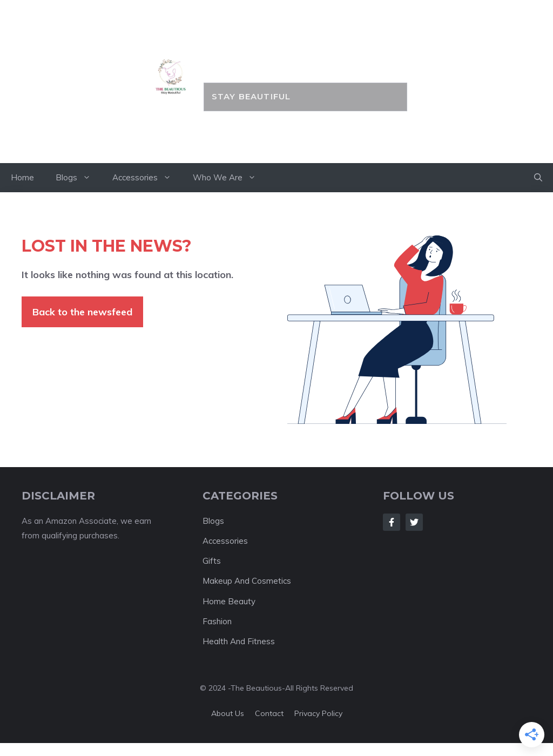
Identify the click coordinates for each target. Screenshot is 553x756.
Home (22, 177)
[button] (538, 178)
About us (228, 713)
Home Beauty (229, 601)
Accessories (147, 178)
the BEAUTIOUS (305, 58)
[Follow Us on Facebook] (392, 522)
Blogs (79, 178)
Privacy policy (318, 713)
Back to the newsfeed (82, 312)
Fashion (217, 621)
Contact (269, 713)
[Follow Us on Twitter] (414, 522)
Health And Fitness (239, 641)
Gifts (212, 561)
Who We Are (230, 178)
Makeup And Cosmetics (247, 581)
